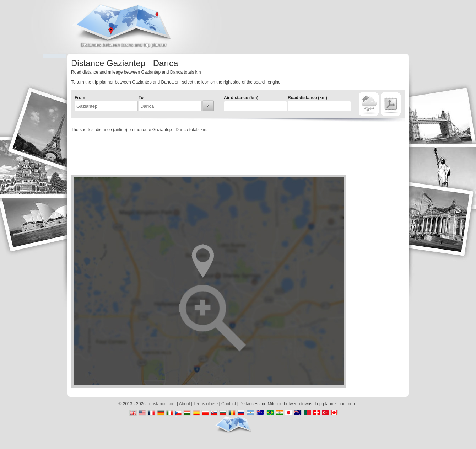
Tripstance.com (161, 404)
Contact (229, 404)
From (80, 98)
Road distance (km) (307, 98)
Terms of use (206, 404)
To (141, 98)
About (185, 404)
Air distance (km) (241, 98)
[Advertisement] (325, 30)
